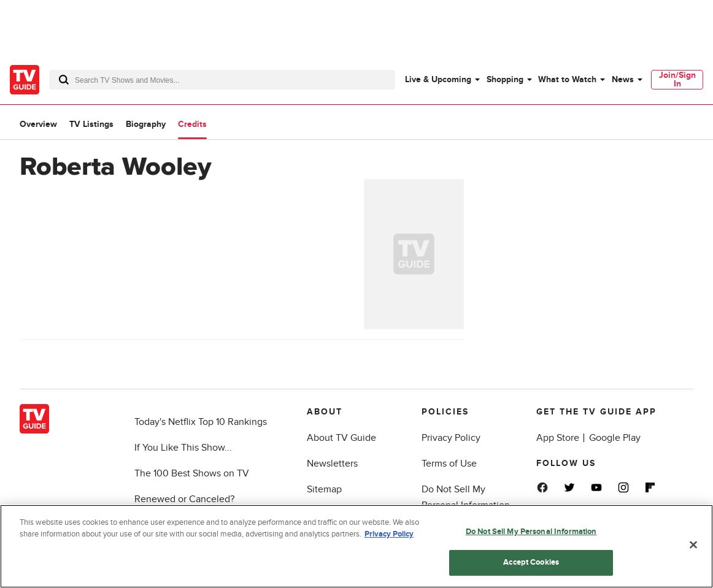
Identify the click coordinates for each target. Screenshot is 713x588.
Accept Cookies (531, 562)
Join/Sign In (677, 79)
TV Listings (91, 124)
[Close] (693, 544)
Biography (146, 124)
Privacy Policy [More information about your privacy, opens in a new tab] (389, 534)
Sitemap (324, 489)
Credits (192, 124)
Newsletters (332, 464)
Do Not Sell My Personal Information (531, 532)
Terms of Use (449, 464)
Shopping (505, 79)
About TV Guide (341, 438)
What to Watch (567, 79)
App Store (558, 438)
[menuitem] (442, 80)
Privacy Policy (451, 438)
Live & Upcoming (438, 79)
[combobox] (222, 80)
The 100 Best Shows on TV (192, 473)
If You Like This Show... (183, 448)
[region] (356, 546)
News (623, 79)
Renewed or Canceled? (184, 499)
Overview (38, 124)
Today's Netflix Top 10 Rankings (201, 422)
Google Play (615, 438)
